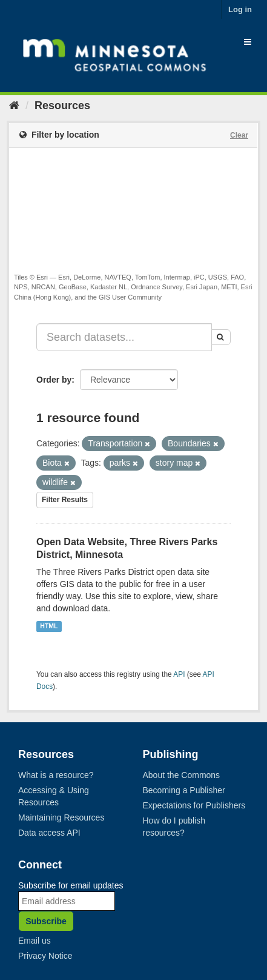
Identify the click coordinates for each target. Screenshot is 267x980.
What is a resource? (56, 775)
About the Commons (182, 775)
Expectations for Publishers (194, 805)
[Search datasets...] (124, 337)
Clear (239, 135)
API (179, 674)
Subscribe (46, 921)
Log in (240, 9)
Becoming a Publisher (184, 790)
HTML (49, 626)
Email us (35, 941)
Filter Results (65, 500)
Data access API (49, 833)
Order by (54, 380)
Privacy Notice (45, 956)
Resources (62, 106)
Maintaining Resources (61, 817)
